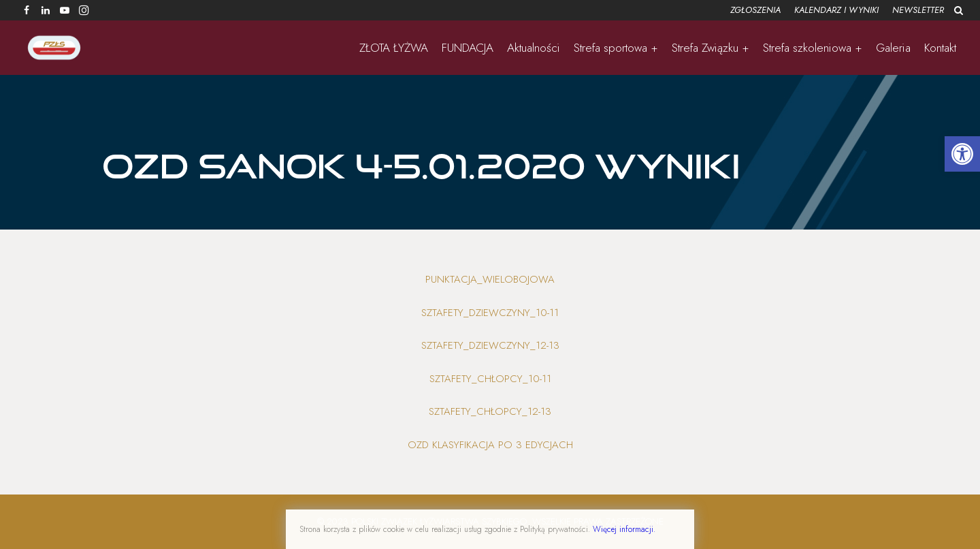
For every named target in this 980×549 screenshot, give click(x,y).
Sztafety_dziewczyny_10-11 (490, 313)
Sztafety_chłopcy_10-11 (490, 379)
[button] (962, 154)
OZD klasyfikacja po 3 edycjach (490, 445)
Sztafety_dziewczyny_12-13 (490, 345)
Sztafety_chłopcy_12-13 (490, 411)
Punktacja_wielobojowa (490, 279)
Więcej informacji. (624, 529)
